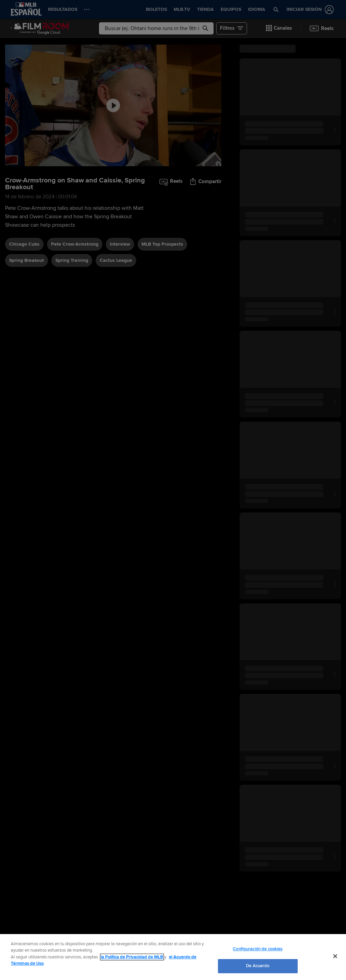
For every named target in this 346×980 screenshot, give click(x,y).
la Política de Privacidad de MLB (132, 957)
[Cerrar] (335, 956)
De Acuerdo (258, 966)
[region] (173, 957)
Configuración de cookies (258, 949)
